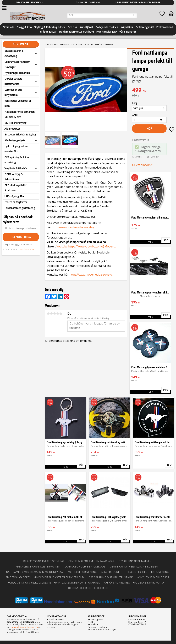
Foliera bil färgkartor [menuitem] (16, 202)
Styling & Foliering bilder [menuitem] (50, 27)
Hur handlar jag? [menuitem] (107, 31)
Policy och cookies (97, 627)
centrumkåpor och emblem (24, 627)
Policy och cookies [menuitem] (107, 27)
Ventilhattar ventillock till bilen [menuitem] (18, 103)
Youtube (62, 246)
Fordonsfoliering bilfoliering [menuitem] (20, 208)
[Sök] (135, 15)
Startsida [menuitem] (9, 27)
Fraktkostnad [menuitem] (165, 27)
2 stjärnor (51, 314)
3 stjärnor (54, 314)
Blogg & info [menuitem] (24, 27)
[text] (153, 90)
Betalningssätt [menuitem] (145, 27)
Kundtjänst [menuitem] (86, 27)
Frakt (90, 622)
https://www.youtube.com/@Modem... (92, 246)
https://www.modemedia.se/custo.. (91, 275)
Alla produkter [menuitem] (12, 129)
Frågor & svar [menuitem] (48, 31)
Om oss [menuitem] (72, 27)
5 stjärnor (61, 314)
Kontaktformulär (56, 619)
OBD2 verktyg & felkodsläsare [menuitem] (14, 177)
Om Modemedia (137, 619)
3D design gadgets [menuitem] (15, 140)
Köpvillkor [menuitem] (127, 27)
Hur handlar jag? (137, 622)
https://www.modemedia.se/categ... (74, 227)
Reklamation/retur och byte (102, 630)
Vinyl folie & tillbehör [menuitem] (16, 168)
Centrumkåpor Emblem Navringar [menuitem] (17, 64)
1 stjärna (48, 314)
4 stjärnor (58, 314)
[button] (164, 14)
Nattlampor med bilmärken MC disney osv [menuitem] (20, 114)
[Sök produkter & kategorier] (102, 15)
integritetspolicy (26, 249)
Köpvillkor (93, 624)
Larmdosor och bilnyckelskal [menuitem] (13, 92)
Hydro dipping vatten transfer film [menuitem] (16, 149)
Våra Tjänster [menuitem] (128, 31)
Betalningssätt (95, 619)
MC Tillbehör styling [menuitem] (15, 123)
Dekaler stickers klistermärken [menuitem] (13, 81)
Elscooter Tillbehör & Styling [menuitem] (20, 135)
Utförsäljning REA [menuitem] (14, 196)
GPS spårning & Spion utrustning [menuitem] (17, 160)
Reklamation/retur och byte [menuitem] (76, 31)
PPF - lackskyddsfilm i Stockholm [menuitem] (16, 188)
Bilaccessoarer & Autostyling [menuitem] (14, 53)
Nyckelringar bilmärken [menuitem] (17, 73)
